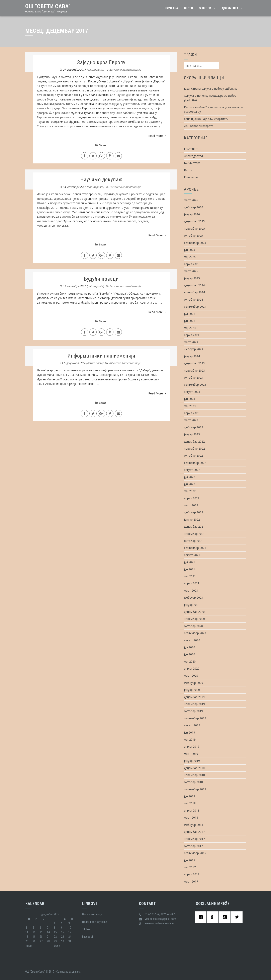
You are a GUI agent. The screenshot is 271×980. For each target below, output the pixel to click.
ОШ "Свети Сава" (48, 6)
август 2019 (192, 725)
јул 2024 (190, 314)
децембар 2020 (194, 612)
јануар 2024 (192, 356)
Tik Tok (86, 929)
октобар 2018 (193, 782)
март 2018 (191, 817)
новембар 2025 (194, 229)
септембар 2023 (195, 385)
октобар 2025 (193, 236)
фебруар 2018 (194, 825)
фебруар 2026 (194, 207)
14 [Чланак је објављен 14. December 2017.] (48, 932)
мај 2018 (190, 803)
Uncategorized (193, 156)
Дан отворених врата (199, 126)
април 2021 (192, 583)
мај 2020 (190, 661)
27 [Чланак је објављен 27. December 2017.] (41, 941)
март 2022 (191, 505)
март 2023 (191, 420)
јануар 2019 (192, 761)
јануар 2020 (192, 690)
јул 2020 (190, 647)
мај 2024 (190, 328)
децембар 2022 (194, 441)
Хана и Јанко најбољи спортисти (206, 119)
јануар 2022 (192, 519)
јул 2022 (190, 477)
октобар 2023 (193, 378)
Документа (230, 8)
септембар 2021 (195, 548)
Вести (188, 8)
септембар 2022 (195, 463)
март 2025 (191, 271)
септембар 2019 (195, 718)
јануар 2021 (192, 605)
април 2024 (192, 335)
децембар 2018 (194, 768)
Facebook (88, 937)
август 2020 (192, 640)
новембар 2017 (194, 839)
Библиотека (192, 163)
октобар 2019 (193, 711)
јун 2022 (190, 484)
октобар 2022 (193, 456)
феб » (57, 946)
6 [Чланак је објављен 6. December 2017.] (40, 928)
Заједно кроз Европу (101, 62)
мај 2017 (190, 867)
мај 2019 (190, 739)
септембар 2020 (195, 633)
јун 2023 (190, 399)
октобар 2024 (193, 299)
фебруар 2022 (194, 512)
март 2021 (191, 590)
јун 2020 (190, 654)
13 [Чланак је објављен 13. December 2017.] (41, 932)
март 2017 (191, 881)
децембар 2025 (194, 221)
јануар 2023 (192, 434)
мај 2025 (190, 257)
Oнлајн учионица (92, 914)
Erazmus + (191, 149)
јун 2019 (190, 732)
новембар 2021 (194, 534)
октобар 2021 (193, 541)
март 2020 (191, 675)
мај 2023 (190, 406)
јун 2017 (190, 860)
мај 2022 (190, 491)
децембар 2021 (194, 526)
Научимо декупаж (101, 179)
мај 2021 (190, 576)
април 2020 (192, 668)
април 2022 (192, 498)
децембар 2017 (194, 832)
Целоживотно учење (95, 922)
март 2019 (191, 754)
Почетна (172, 8)
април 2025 (192, 264)
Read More (157, 136)
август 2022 (192, 470)
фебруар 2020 (194, 683)
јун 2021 (190, 569)
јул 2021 (190, 562)
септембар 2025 (195, 243)
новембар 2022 (194, 448)
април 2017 (192, 874)
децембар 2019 (194, 697)
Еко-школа (191, 177)
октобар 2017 (193, 846)
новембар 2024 (194, 292)
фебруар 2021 (194, 597)
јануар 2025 (192, 278)
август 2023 (192, 392)
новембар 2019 (194, 704)
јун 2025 (190, 250)
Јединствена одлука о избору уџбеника (211, 89)
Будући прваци (101, 279)
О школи (205, 8)
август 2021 (192, 555)
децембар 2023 (194, 363)
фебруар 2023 (194, 427)
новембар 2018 (194, 775)
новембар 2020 (194, 619)
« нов (29, 946)
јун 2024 (190, 321)
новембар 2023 (194, 370)
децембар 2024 (194, 285)
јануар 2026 (192, 214)
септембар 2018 (195, 789)
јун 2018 (190, 796)
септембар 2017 (195, 853)
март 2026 (191, 200)
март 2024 (191, 342)
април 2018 (192, 810)
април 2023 (192, 413)
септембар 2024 (195, 307)
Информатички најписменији (101, 356)
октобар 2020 (193, 626)
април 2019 (192, 746)
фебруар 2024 (194, 349)
